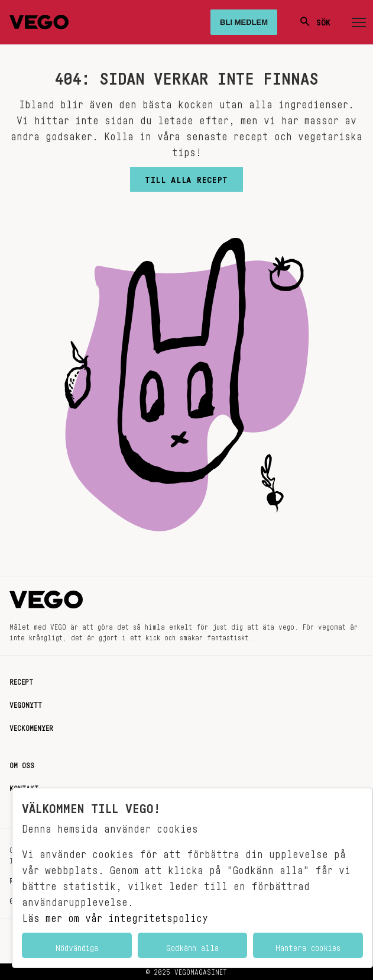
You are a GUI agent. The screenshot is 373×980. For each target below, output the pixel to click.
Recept (21, 680)
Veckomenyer (31, 726)
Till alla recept (186, 177)
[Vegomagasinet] (39, 22)
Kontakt (24, 786)
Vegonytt (26, 703)
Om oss (22, 763)
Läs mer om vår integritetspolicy (115, 915)
